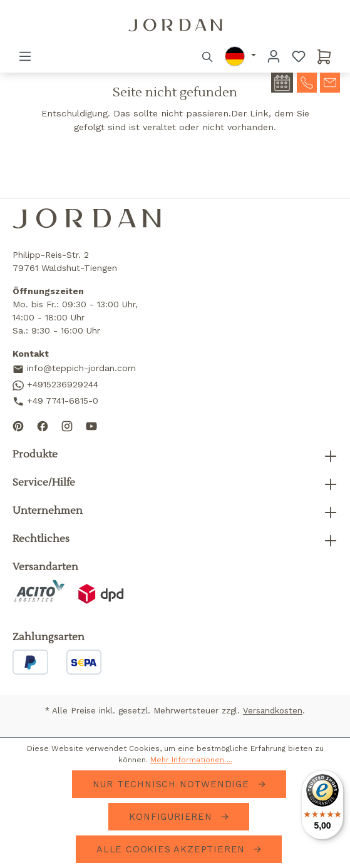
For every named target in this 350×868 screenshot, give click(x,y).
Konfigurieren (172, 817)
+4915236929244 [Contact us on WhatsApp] (55, 385)
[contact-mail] (330, 81)
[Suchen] (208, 56)
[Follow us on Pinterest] (18, 425)
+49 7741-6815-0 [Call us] (55, 401)
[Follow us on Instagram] (67, 425)
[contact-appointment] (282, 83)
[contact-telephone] (307, 81)
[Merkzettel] (299, 56)
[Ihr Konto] (274, 56)
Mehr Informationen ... (191, 760)
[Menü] (25, 56)
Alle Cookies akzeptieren (172, 849)
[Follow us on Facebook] (43, 425)
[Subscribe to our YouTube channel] (91, 425)
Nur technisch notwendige (173, 784)
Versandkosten (273, 711)
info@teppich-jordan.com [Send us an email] (74, 369)
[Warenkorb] (324, 56)
